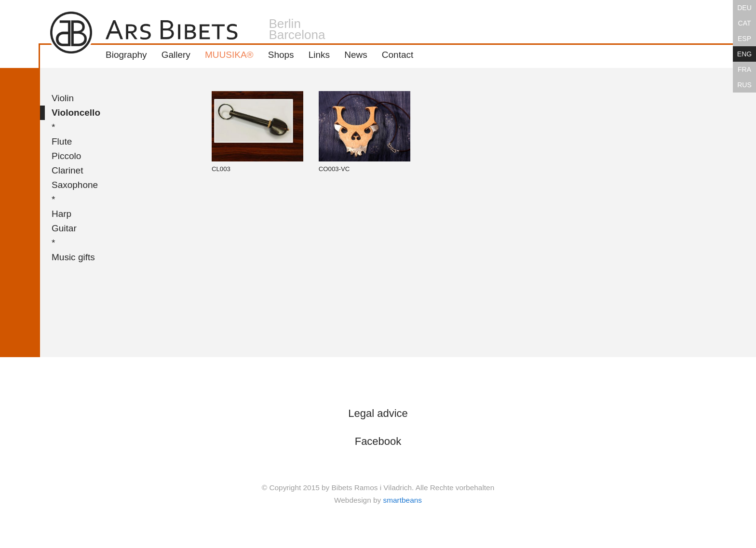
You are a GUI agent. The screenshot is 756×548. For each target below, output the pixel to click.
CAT (745, 23)
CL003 (257, 132)
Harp (61, 214)
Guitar (64, 228)
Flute (62, 141)
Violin (63, 98)
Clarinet (67, 170)
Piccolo (66, 156)
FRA (744, 69)
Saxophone (75, 185)
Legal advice (378, 413)
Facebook (378, 441)
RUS (744, 85)
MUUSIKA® (229, 55)
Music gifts (73, 257)
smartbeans (403, 500)
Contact (398, 55)
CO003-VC (364, 132)
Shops (281, 55)
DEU (744, 8)
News (356, 55)
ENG (744, 54)
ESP (744, 39)
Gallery (176, 55)
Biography (126, 55)
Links (319, 55)
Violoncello (76, 113)
